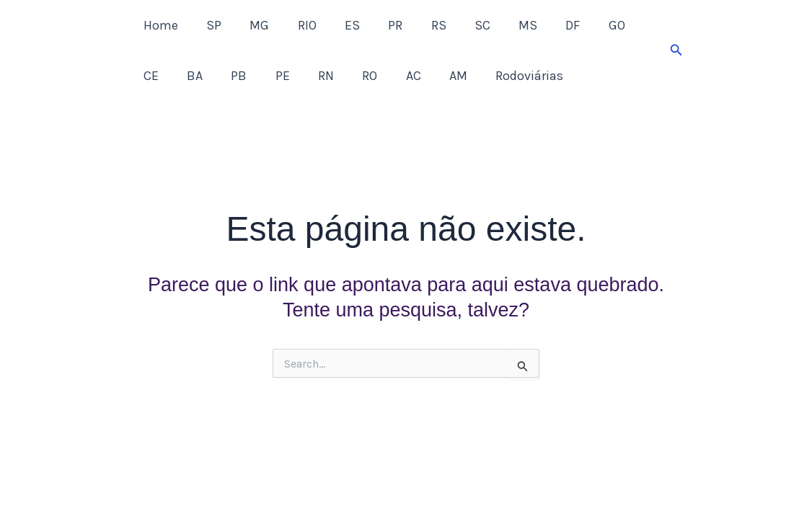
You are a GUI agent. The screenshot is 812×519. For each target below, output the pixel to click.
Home (159, 25)
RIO (299, 25)
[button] (676, 50)
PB (192, 76)
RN (274, 76)
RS (423, 25)
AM (399, 76)
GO (592, 25)
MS (508, 25)
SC (464, 25)
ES (341, 25)
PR (382, 25)
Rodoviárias (468, 76)
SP (210, 25)
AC (357, 76)
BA (150, 76)
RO (315, 76)
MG (253, 25)
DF (550, 25)
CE (634, 25)
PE (233, 76)
